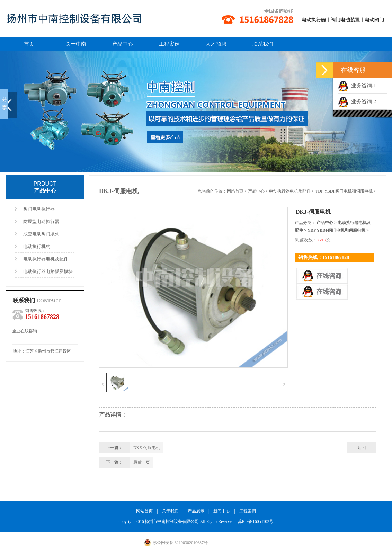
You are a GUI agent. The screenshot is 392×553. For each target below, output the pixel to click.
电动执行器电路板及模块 (48, 271)
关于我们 (170, 511)
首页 (29, 44)
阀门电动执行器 (39, 209)
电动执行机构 (37, 246)
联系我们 (263, 44)
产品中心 (123, 44)
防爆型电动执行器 (41, 221)
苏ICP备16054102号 (256, 521)
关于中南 (76, 44)
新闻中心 (222, 511)
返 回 (362, 448)
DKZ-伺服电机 (147, 448)
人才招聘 (216, 44)
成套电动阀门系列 (41, 234)
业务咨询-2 (357, 101)
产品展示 (196, 511)
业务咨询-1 (357, 86)
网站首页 (235, 191)
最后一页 (142, 462)
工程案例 (169, 44)
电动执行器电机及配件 (46, 259)
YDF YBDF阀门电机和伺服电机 (344, 191)
